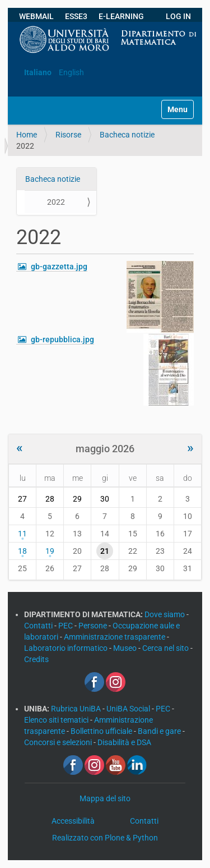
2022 (56, 202)
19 (50, 551)
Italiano (38, 72)
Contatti (39, 626)
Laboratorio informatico (67, 648)
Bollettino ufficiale (102, 731)
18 (22, 551)
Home (27, 135)
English (71, 72)
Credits (36, 659)
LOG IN (178, 16)
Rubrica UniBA (77, 709)
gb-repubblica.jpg (62, 339)
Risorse (68, 135)
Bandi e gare (160, 731)
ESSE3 (76, 16)
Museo (126, 648)
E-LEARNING (121, 16)
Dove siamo (165, 614)
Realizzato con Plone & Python (105, 838)
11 (22, 534)
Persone (94, 626)
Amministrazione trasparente (115, 637)
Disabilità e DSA (124, 742)
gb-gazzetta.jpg (59, 267)
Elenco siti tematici (57, 720)
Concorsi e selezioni (59, 742)
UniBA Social (128, 709)
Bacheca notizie (127, 135)
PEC (66, 626)
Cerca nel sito (166, 648)
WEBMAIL (36, 16)
